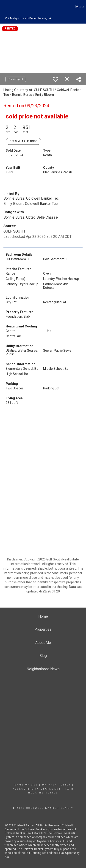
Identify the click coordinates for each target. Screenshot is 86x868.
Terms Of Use (25, 785)
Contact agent (16, 79)
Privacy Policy (57, 785)
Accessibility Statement (37, 789)
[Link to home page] (4, 7)
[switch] (55, 79)
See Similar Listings (24, 141)
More (79, 7)
